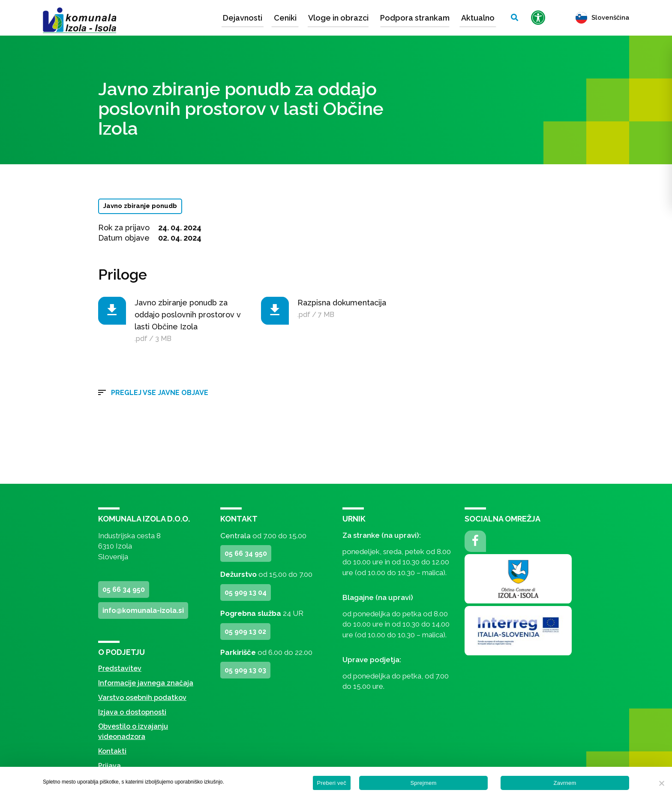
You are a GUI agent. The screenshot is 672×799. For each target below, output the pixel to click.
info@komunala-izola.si (143, 611)
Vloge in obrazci (338, 18)
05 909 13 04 (246, 592)
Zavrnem (565, 783)
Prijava (109, 766)
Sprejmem (423, 783)
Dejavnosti (243, 18)
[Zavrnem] (661, 783)
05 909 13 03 (245, 670)
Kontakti (112, 751)
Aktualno (478, 18)
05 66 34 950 (124, 589)
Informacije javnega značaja (146, 683)
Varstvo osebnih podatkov (142, 698)
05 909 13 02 (245, 632)
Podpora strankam (415, 18)
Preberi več (332, 783)
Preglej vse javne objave (160, 393)
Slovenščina (602, 18)
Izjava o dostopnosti (132, 712)
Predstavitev (120, 668)
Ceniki (285, 18)
